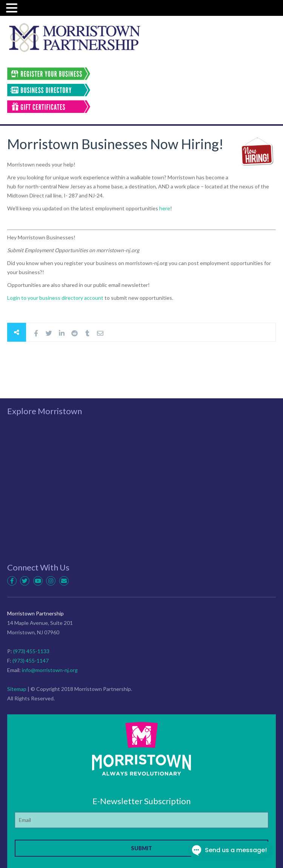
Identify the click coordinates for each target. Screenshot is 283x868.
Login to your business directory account (56, 298)
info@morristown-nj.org (50, 670)
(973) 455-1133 (31, 651)
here (165, 208)
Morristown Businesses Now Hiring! (115, 144)
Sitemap (17, 689)
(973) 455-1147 (31, 661)
